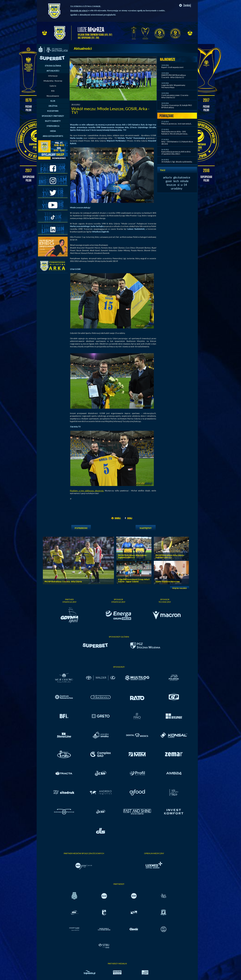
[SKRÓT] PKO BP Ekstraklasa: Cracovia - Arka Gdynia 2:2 (174, 76)
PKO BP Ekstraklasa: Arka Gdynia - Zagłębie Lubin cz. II (133, 556)
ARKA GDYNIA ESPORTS (53, 136)
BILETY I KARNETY (53, 121)
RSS (53, 91)
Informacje (53, 76)
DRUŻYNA (53, 106)
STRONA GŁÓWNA (53, 66)
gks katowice (182, 177)
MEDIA (53, 131)
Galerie (53, 86)
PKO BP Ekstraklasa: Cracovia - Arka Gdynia (63, 581)
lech (176, 181)
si (178, 185)
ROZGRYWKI (53, 111)
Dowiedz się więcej (79, 10)
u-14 (184, 185)
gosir (169, 181)
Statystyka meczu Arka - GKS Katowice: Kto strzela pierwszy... (175, 133)
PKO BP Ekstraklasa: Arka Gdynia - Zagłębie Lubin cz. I (170, 556)
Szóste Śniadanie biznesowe (168, 581)
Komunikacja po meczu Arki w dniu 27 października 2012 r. (176, 153)
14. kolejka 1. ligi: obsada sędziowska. (177, 162)
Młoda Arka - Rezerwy (53, 81)
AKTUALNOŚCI (53, 71)
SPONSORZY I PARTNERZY (53, 116)
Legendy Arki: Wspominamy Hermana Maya (173, 86)
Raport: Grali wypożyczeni (172, 67)
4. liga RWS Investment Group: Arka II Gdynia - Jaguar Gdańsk (134, 580)
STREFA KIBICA (53, 126)
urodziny (177, 188)
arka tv (167, 177)
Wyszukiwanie (53, 96)
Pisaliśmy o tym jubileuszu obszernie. (87, 491)
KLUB (53, 101)
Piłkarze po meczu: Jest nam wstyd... (177, 124)
